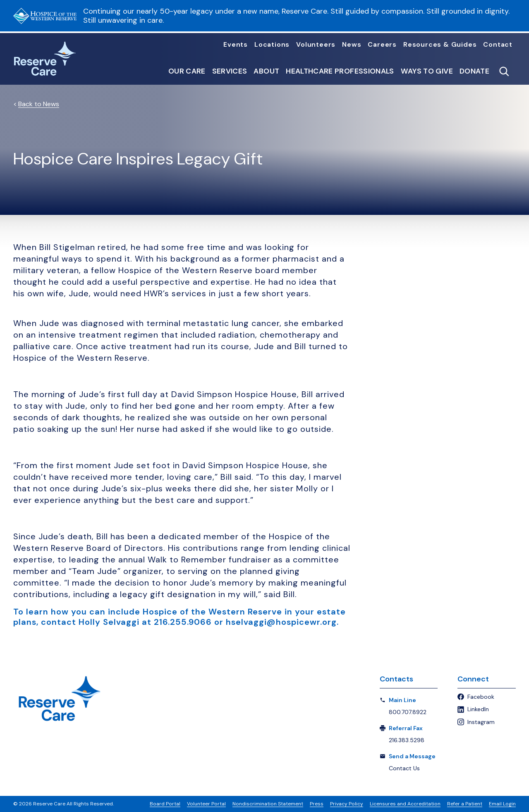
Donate (474, 71)
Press (317, 804)
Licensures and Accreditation (405, 804)
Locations (272, 45)
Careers (382, 45)
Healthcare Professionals (340, 71)
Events (236, 45)
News (352, 45)
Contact (498, 45)
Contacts (396, 679)
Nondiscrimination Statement (268, 804)
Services (230, 71)
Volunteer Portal (206, 804)
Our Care (187, 71)
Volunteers (316, 45)
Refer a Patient (465, 804)
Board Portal (165, 804)
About (266, 71)
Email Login (502, 804)
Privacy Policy (347, 804)
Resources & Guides (440, 45)
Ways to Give (427, 71)
